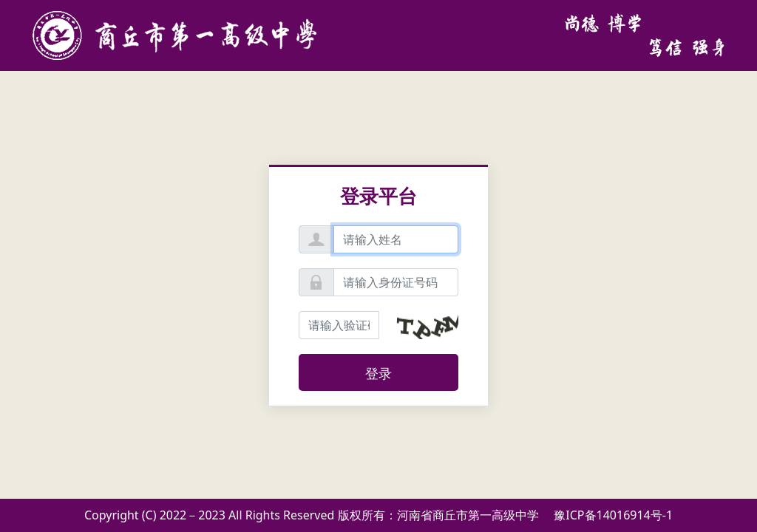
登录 (378, 373)
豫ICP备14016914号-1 (613, 515)
